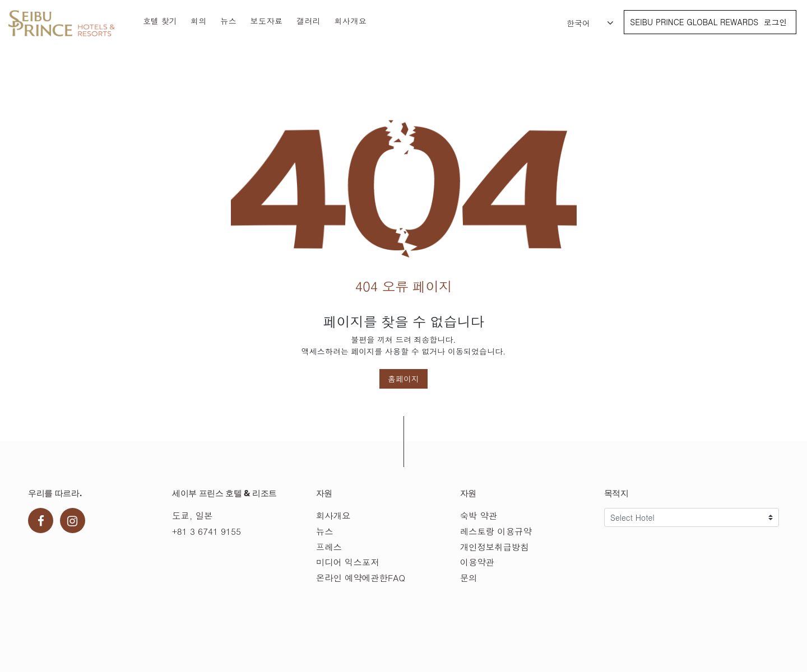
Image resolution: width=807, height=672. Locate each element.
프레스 (329, 547)
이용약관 (477, 562)
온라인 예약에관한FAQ (361, 578)
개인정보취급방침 (495, 547)
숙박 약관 (479, 515)
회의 (199, 21)
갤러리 (309, 21)
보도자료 (267, 21)
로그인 (775, 22)
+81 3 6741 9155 (207, 531)
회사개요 (351, 21)
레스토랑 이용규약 (496, 531)
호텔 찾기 (160, 21)
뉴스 (228, 21)
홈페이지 (403, 379)
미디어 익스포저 (348, 562)
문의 (469, 578)
